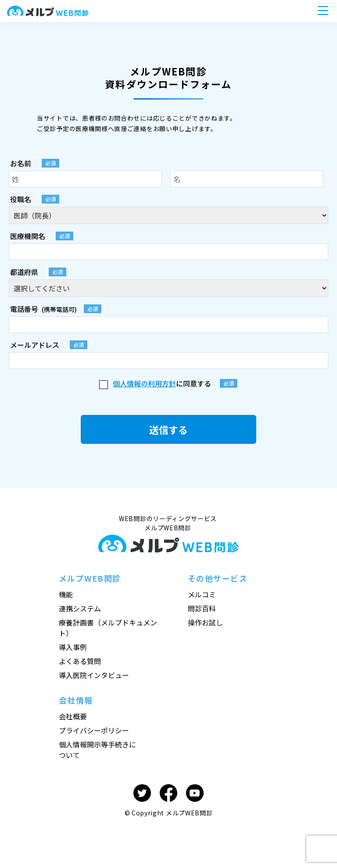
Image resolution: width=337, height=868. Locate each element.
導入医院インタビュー (94, 675)
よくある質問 (80, 661)
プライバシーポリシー (94, 730)
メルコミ (202, 594)
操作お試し (205, 622)
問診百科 (202, 608)
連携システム (80, 608)
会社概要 (73, 716)
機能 (66, 594)
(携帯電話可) (56, 309)
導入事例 (73, 647)
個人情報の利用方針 (144, 383)
